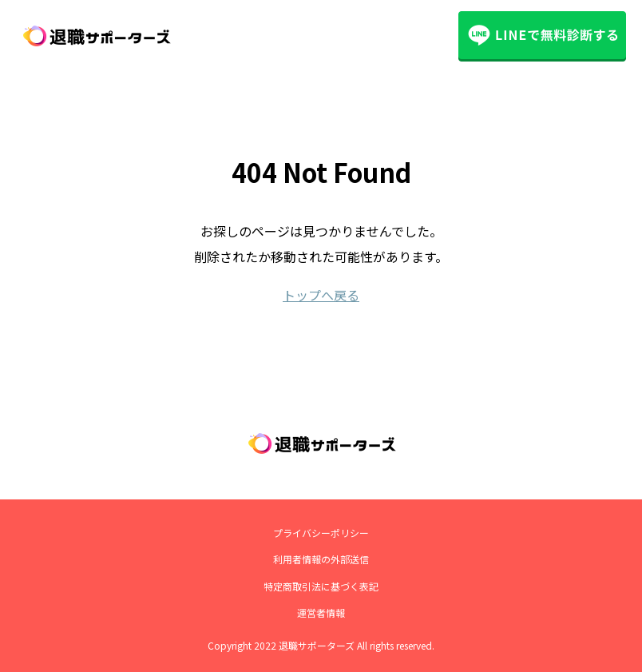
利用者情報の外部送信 (321, 559)
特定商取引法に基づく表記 (321, 586)
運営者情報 (321, 612)
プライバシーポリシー (321, 533)
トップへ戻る (321, 295)
